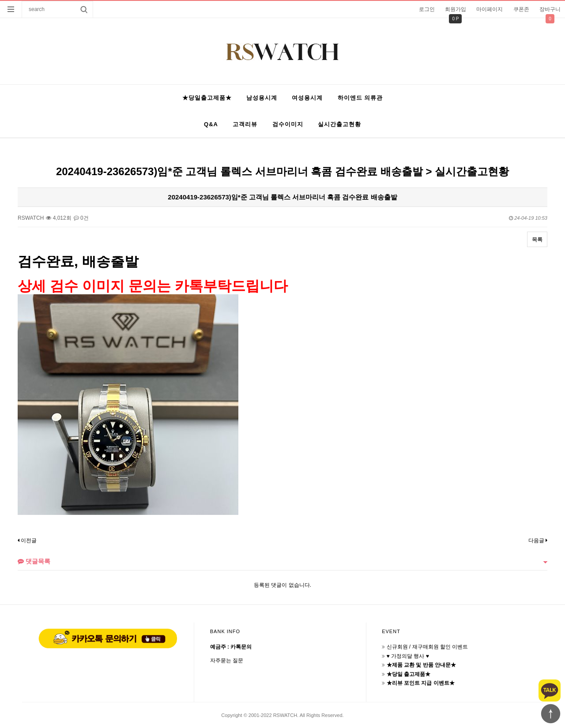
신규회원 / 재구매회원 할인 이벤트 (428, 647)
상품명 (22, 1)
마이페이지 (490, 9)
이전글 (27, 540)
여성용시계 (307, 98)
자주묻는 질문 (227, 660)
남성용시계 (262, 98)
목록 (537, 240)
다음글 (538, 540)
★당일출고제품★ (207, 98)
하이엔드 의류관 (360, 98)
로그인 (427, 9)
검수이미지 (288, 124)
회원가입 (456, 9)
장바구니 (550, 9)
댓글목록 (34, 561)
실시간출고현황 (339, 124)
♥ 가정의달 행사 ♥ (408, 656)
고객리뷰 (245, 124)
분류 (11, 9)
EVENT (391, 631)
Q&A (211, 124)
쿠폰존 (521, 9)
